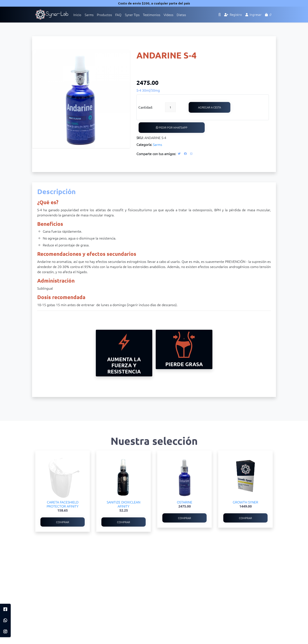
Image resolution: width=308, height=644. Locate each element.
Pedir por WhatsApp (172, 128)
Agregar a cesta (210, 107)
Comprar (63, 522)
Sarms (158, 144)
